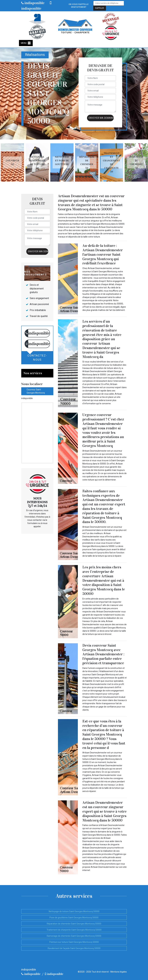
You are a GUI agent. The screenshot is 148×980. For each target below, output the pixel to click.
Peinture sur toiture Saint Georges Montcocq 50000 (74, 942)
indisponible (33, 3)
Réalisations (35, 55)
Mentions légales (119, 972)
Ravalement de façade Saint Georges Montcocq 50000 (74, 948)
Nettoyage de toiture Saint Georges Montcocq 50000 (74, 911)
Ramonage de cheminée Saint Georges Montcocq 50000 (74, 936)
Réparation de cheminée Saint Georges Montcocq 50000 (74, 924)
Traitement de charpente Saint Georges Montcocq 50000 (74, 930)
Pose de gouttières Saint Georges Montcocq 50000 (74, 918)
